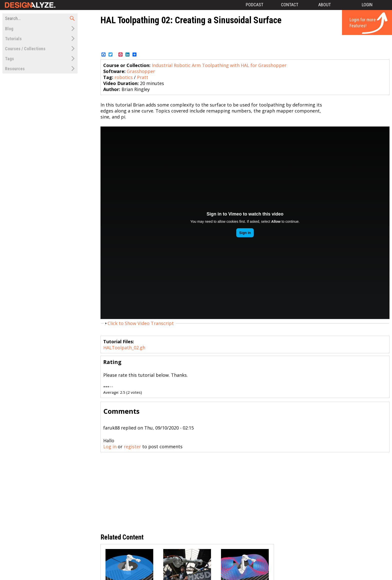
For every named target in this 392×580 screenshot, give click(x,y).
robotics (124, 77)
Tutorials (13, 39)
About (324, 5)
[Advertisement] (245, 38)
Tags (9, 59)
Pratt (143, 77)
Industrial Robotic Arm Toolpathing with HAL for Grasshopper (219, 65)
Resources (15, 69)
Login (367, 5)
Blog (9, 29)
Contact (290, 5)
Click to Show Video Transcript (141, 323)
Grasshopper (141, 71)
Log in (110, 446)
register (132, 446)
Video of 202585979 (245, 223)
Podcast (254, 5)
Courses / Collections (25, 49)
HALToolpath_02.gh (124, 347)
